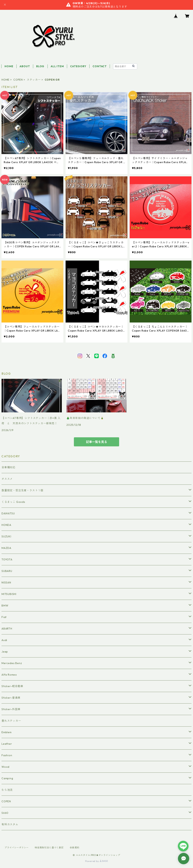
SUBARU (7, 571)
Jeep (5, 652)
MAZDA (6, 548)
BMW (5, 606)
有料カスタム (10, 824)
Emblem (7, 732)
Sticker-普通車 (11, 698)
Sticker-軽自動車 (12, 686)
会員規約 (75, 848)
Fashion (7, 755)
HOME (9, 66)
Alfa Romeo (9, 675)
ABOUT (25, 66)
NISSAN (6, 583)
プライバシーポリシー (17, 848)
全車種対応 (8, 467)
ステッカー (34, 80)
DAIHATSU (8, 513)
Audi (4, 640)
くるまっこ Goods (13, 502)
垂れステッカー (11, 721)
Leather (7, 744)
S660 (5, 813)
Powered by (97, 861)
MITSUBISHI (9, 594)
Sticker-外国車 (11, 709)
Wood (5, 767)
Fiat (4, 617)
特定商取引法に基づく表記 (49, 848)
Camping (7, 778)
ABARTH (7, 629)
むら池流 (7, 790)
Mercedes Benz (12, 663)
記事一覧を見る (96, 442)
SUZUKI (6, 536)
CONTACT (100, 66)
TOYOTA (7, 559)
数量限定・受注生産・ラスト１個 (22, 490)
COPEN (18, 80)
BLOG (40, 66)
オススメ (7, 479)
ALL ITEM (57, 66)
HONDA (6, 525)
